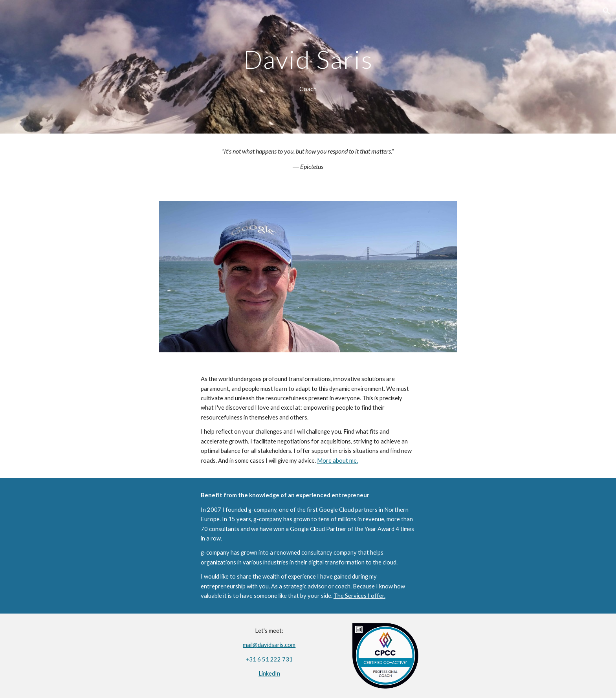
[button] (607, 11)
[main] (308, 56)
